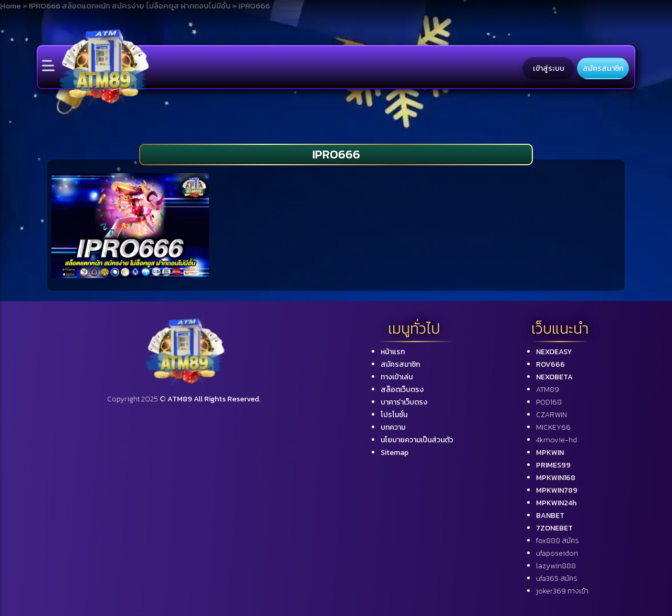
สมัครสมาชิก (603, 68)
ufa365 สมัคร (557, 578)
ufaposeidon (557, 553)
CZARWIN (552, 415)
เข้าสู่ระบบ (549, 68)
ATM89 (548, 390)
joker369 (562, 591)
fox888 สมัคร (558, 541)
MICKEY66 (553, 427)
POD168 (549, 402)
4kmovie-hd (556, 440)
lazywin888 (556, 566)
